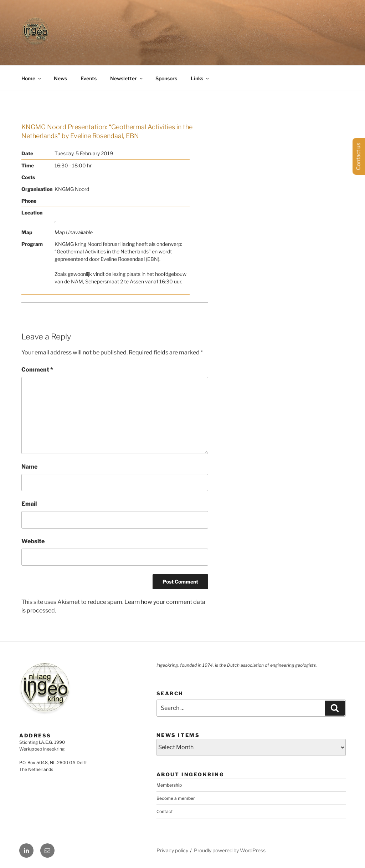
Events (89, 78)
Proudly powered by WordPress (230, 850)
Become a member (176, 798)
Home (32, 78)
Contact (165, 811)
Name (29, 467)
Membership (169, 785)
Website (33, 541)
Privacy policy (172, 850)
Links (200, 78)
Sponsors (166, 78)
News (60, 78)
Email (29, 504)
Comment (37, 370)
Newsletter (127, 78)
